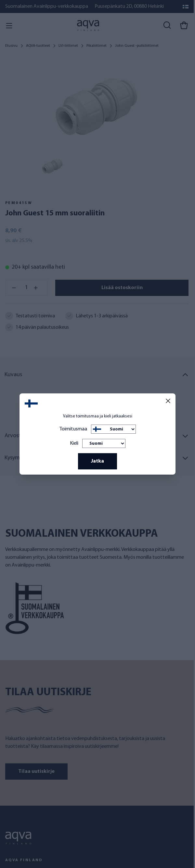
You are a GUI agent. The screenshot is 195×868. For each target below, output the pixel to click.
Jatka (97, 461)
